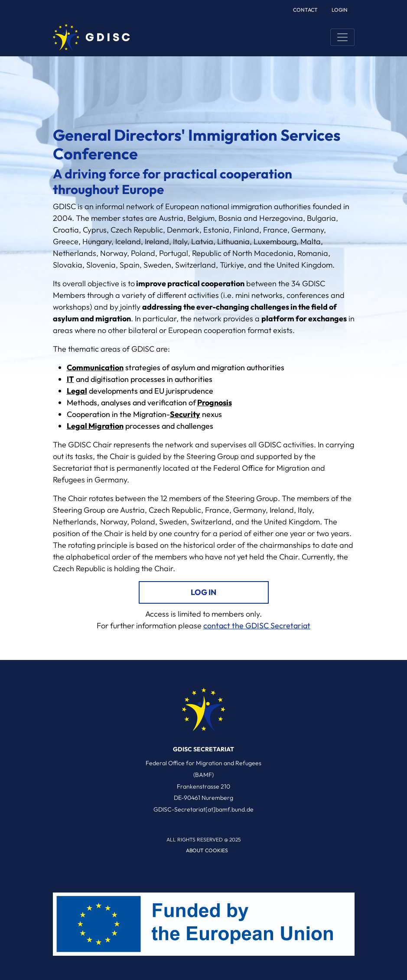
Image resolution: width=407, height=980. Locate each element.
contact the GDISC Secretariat (257, 626)
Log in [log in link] (203, 592)
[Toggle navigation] (342, 37)
